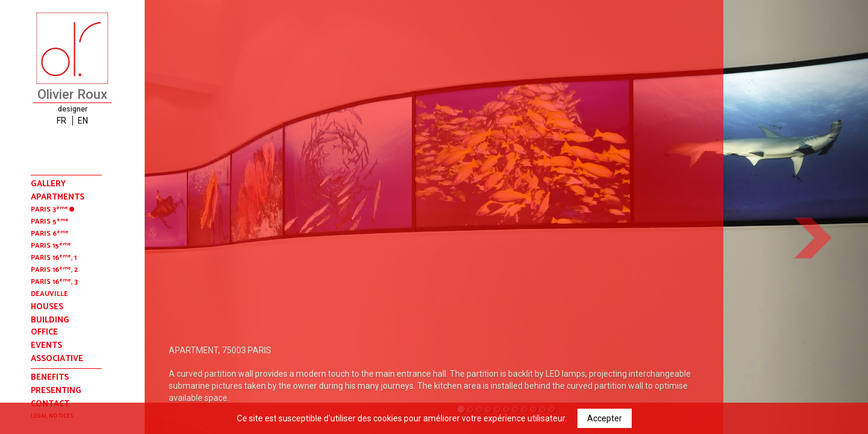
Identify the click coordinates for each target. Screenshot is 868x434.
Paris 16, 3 (54, 282)
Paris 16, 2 (54, 270)
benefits (50, 378)
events (46, 346)
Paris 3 (52, 209)
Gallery (48, 184)
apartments (58, 198)
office (44, 333)
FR (61, 121)
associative (57, 359)
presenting (56, 391)
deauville (49, 294)
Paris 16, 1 (54, 258)
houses (47, 307)
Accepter (605, 418)
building (50, 321)
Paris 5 (50, 222)
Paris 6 (50, 234)
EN (83, 121)
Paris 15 (51, 246)
